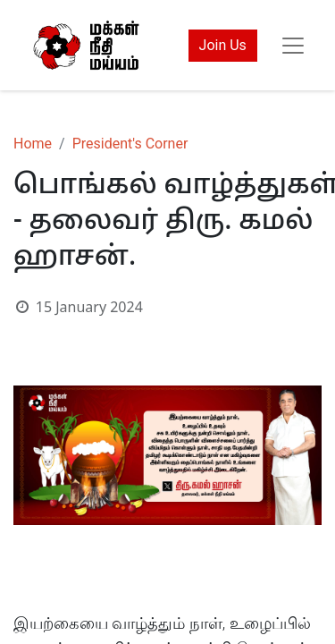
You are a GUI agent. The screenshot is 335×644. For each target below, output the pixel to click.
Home (33, 144)
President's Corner (130, 144)
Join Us (223, 45)
